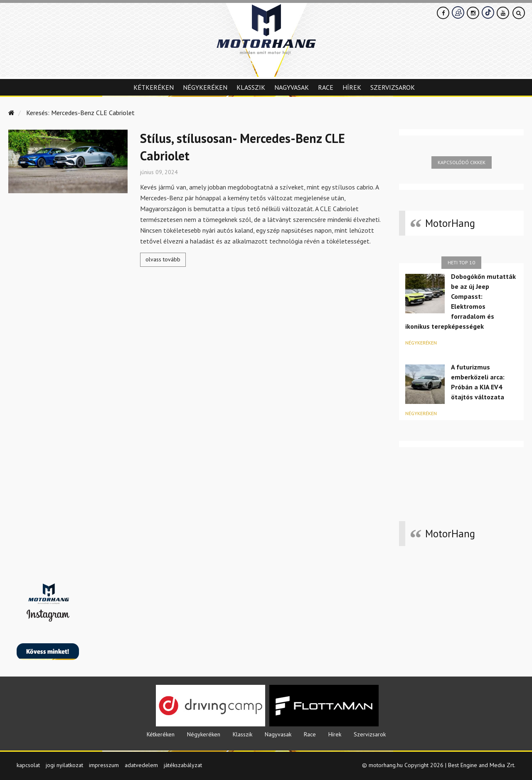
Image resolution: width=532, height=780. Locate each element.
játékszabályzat (183, 765)
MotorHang (450, 223)
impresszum (104, 765)
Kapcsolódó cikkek (462, 162)
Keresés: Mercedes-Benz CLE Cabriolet (80, 113)
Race (326, 87)
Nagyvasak (292, 87)
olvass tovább (163, 259)
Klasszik (251, 87)
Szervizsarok (393, 87)
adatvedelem (141, 765)
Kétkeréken (154, 87)
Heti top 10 (461, 262)
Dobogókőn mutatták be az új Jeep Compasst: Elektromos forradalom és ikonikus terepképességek (461, 301)
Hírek (352, 87)
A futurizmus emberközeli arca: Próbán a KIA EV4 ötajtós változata (478, 382)
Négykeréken (205, 87)
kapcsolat (28, 765)
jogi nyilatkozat (64, 765)
